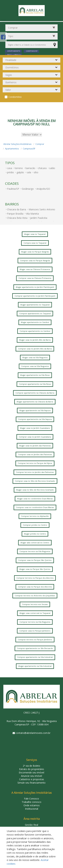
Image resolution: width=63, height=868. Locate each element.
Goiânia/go (28, 189)
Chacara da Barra (17, 209)
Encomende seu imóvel (32, 772)
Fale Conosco (32, 799)
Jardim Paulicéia (39, 218)
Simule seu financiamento (32, 783)
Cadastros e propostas (32, 779)
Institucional (32, 809)
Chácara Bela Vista (17, 218)
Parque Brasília (15, 214)
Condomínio (15, 97)
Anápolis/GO (43, 189)
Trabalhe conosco (32, 802)
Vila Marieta (32, 214)
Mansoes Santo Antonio (42, 209)
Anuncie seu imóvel (32, 776)
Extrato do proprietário (32, 769)
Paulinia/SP (13, 189)
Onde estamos (32, 805)
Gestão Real (32, 825)
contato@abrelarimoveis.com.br (33, 733)
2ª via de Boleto (32, 766)
